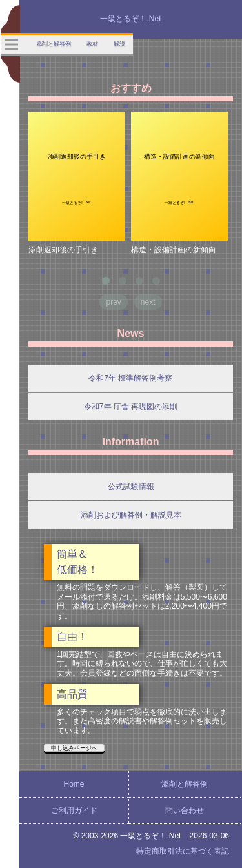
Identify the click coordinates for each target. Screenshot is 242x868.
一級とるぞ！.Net (130, 19)
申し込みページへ (74, 748)
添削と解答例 (185, 784)
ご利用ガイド (74, 811)
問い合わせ (185, 811)
